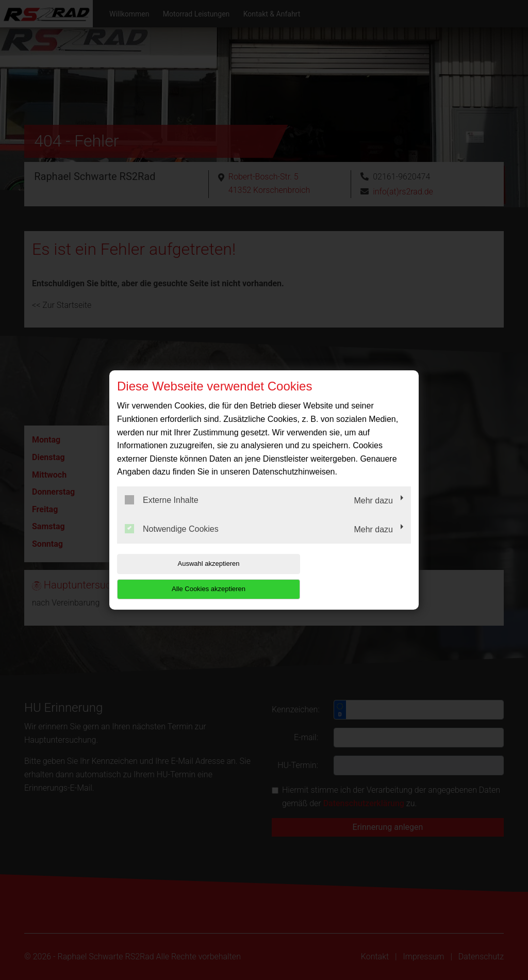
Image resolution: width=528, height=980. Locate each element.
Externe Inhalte (162, 513)
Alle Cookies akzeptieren (345, 576)
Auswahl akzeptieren (183, 576)
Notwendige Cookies (172, 541)
